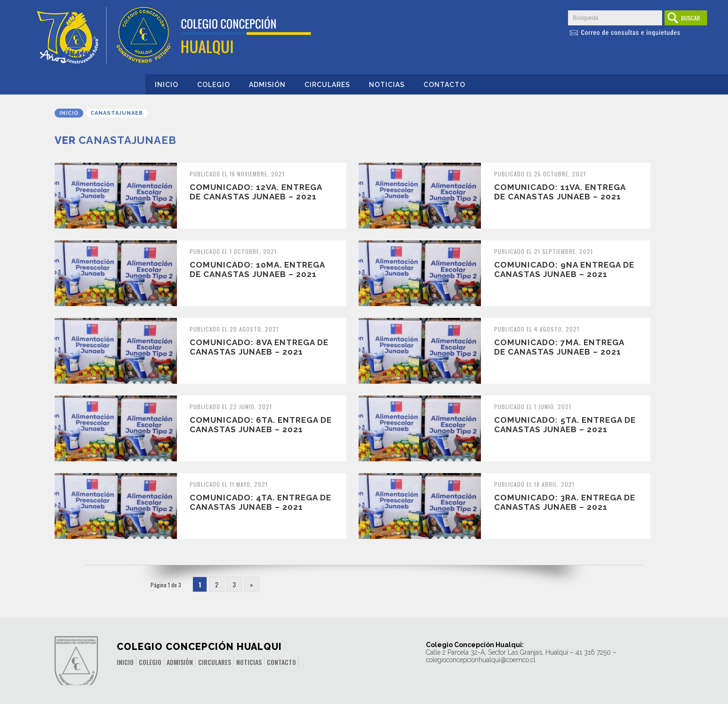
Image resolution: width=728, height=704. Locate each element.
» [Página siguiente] (252, 584)
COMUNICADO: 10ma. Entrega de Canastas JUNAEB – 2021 (257, 269)
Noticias (387, 85)
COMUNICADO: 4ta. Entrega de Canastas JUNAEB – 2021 (260, 502)
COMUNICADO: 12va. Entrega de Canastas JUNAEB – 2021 (256, 192)
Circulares (327, 85)
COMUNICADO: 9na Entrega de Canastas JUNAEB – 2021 (564, 269)
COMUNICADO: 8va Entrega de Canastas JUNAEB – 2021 (259, 347)
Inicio (167, 85)
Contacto (444, 85)
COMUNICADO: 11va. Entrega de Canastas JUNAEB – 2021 (560, 192)
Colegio (214, 85)
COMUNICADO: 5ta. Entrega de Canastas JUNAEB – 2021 (565, 425)
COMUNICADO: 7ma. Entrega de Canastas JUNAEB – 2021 (559, 347)
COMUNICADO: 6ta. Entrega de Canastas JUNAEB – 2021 (261, 425)
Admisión (267, 85)
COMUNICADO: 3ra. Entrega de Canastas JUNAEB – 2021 (565, 502)
